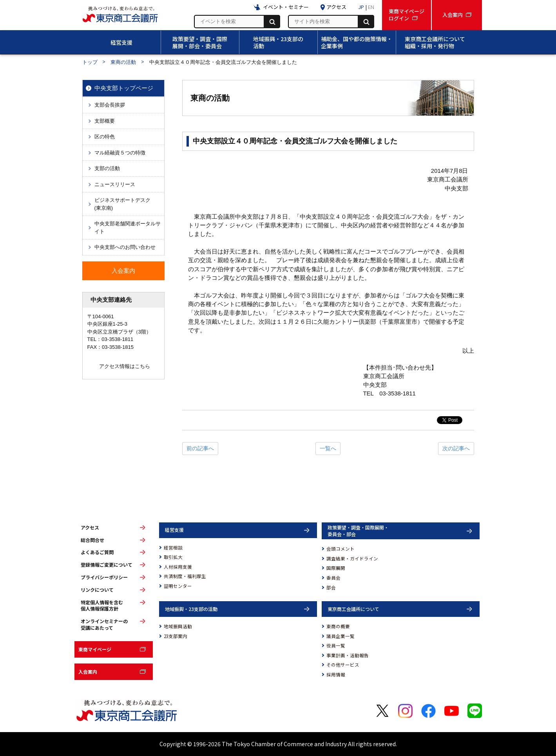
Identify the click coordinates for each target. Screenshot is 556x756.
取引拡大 (173, 557)
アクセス (90, 528)
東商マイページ (95, 649)
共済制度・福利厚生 (185, 576)
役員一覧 (336, 645)
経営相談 (173, 548)
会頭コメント (340, 549)
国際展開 (336, 568)
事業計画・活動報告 (348, 655)
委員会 (333, 578)
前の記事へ (200, 448)
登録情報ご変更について (107, 565)
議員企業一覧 (340, 636)
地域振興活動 (178, 626)
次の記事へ (456, 448)
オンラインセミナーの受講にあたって (104, 625)
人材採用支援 (178, 567)
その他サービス (343, 665)
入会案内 (88, 672)
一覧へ (328, 448)
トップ (90, 62)
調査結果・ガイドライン (352, 558)
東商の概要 (338, 626)
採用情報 (336, 674)
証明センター (178, 586)
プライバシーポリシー (104, 577)
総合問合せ (92, 540)
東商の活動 (123, 62)
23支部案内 (176, 636)
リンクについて (97, 590)
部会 (331, 587)
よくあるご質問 (97, 552)
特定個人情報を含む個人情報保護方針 (102, 606)
